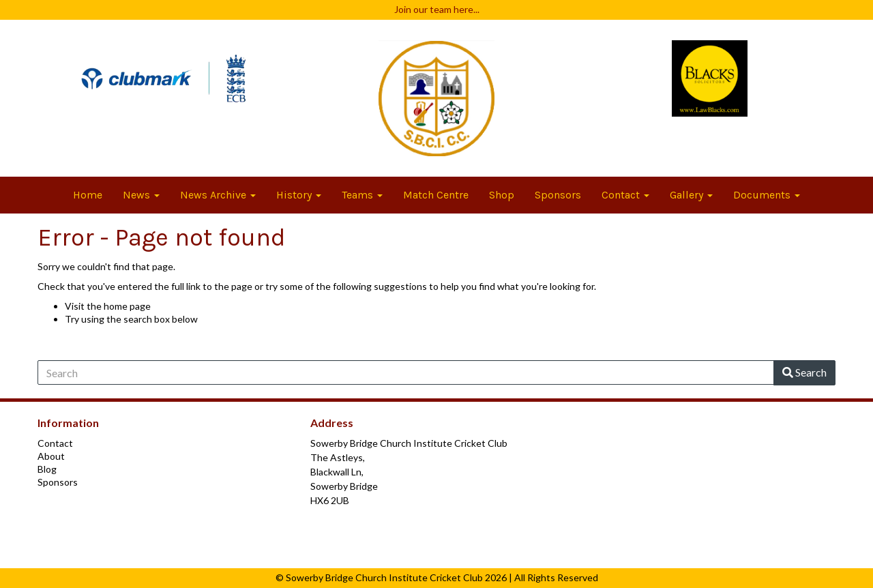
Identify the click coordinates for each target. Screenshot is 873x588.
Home (88, 195)
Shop (502, 195)
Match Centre (436, 195)
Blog (47, 469)
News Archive (218, 195)
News (141, 195)
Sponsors (558, 195)
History (299, 195)
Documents (767, 195)
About (51, 456)
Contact (625, 195)
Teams (362, 195)
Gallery (691, 195)
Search (804, 372)
